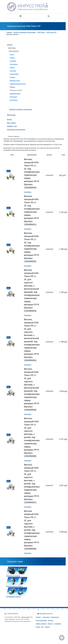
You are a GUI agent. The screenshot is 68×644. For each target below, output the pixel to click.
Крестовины (14, 64)
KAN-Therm (41, 32)
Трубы (12, 54)
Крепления (13, 97)
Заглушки (13, 71)
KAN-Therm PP (51, 32)
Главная (9, 32)
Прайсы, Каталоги (41, 624)
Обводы (12, 87)
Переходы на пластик (13, 576)
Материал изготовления (16, 130)
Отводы (12, 58)
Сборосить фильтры (14, 136)
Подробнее (28, 192)
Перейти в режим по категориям (20, 109)
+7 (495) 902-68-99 (12, 614)
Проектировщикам (41, 620)
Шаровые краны (15, 94)
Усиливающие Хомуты (13, 597)
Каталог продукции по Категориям (25, 32)
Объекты (50, 624)
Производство (55, 617)
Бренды (10, 45)
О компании (57, 624)
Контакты (51, 620)
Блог (42, 627)
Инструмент (14, 100)
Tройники (13, 61)
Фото (9, 171)
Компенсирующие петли (18, 84)
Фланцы (13, 77)
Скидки (38, 627)
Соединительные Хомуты (14, 586)
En (47, 5)
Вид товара (11, 123)
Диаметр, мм (12, 126)
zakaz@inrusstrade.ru (46, 614)
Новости (47, 627)
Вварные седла (15, 81)
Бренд (10, 119)
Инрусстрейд (26, 617)
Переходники (14, 74)
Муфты (12, 68)
